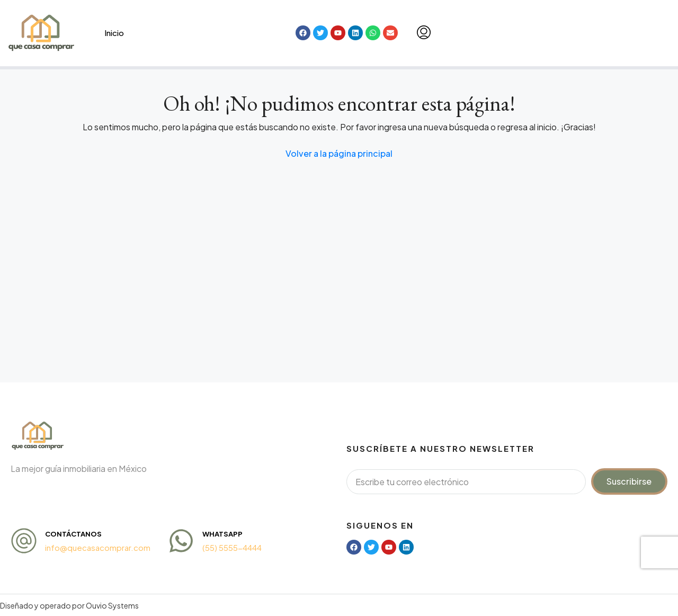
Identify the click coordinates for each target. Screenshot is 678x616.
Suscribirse (629, 481)
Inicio (114, 33)
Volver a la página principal (339, 153)
